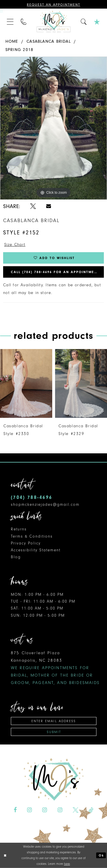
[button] (10, 21)
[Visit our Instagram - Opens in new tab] (30, 810)
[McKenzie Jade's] (54, 21)
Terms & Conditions (32, 536)
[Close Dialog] (5, 855)
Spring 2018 (19, 50)
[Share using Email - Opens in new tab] (49, 206)
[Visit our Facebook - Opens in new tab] (15, 810)
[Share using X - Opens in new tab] (33, 206)
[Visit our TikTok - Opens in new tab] (91, 810)
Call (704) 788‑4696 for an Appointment (55, 272)
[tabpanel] (53, 128)
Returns (19, 529)
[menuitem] (10, 21)
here (67, 864)
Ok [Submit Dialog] (101, 855)
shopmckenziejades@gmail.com (45, 504)
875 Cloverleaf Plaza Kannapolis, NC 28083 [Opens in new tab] (55, 668)
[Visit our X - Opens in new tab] (76, 810)
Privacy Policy (26, 543)
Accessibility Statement (36, 550)
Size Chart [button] (15, 245)
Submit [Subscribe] (54, 732)
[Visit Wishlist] (97, 21)
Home (12, 41)
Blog (16, 557)
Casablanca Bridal (49, 41)
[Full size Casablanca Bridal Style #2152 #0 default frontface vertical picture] (53, 128)
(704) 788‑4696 (32, 497)
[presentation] (26, 383)
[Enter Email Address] (54, 721)
